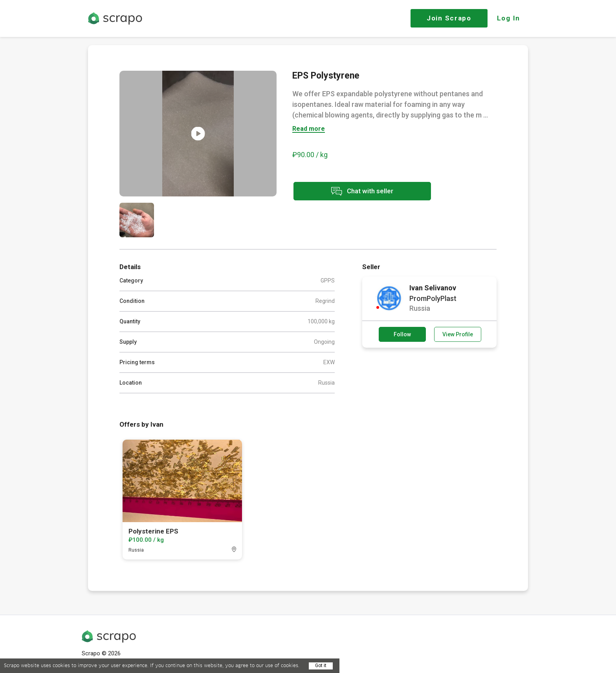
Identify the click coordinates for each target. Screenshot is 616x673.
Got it (321, 666)
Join (449, 18)
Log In (509, 18)
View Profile (458, 334)
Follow (402, 334)
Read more (309, 129)
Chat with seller (362, 191)
